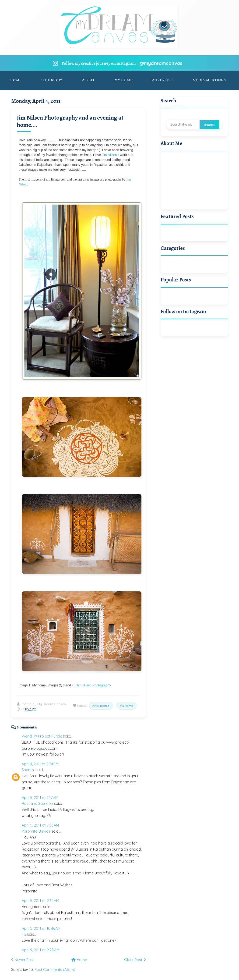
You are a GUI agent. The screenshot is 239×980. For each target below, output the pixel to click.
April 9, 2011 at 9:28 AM (40, 950)
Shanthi (28, 770)
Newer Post (23, 960)
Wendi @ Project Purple (42, 736)
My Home (123, 80)
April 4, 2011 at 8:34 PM (40, 764)
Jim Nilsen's (110, 155)
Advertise (163, 80)
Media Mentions (209, 80)
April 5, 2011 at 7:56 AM (40, 825)
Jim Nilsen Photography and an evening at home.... (70, 121)
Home (16, 80)
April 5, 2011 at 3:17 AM (40, 798)
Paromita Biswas (36, 831)
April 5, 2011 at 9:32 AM (40, 901)
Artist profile (101, 706)
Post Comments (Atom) (55, 969)
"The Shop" (52, 80)
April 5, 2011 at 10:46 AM (41, 928)
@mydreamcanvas (161, 63)
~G (24, 934)
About (88, 80)
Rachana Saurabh (37, 803)
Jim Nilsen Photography (94, 685)
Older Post (135, 960)
